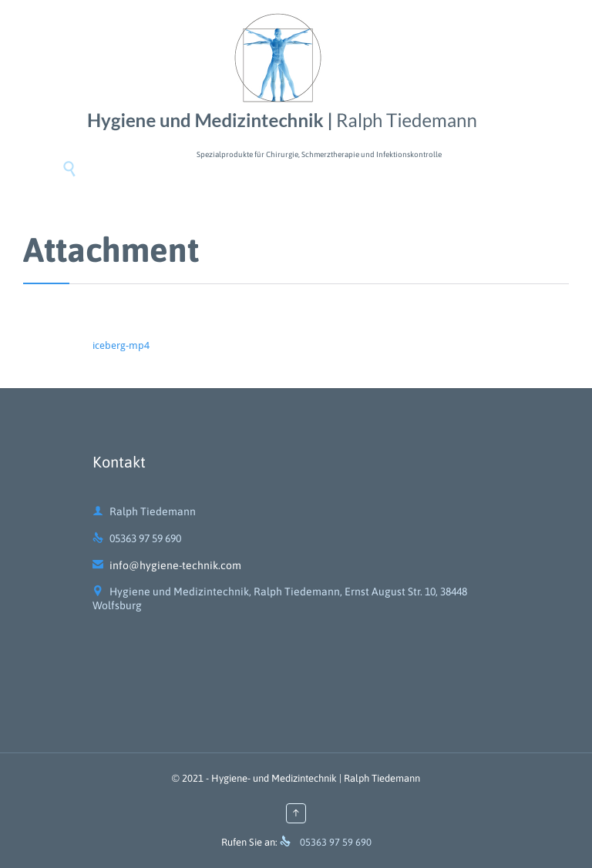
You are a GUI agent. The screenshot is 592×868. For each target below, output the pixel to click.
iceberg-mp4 (121, 345)
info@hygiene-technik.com (167, 565)
